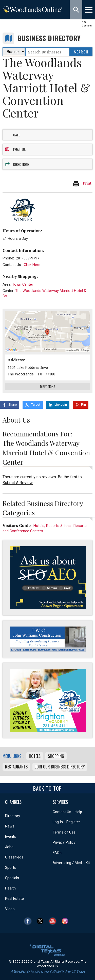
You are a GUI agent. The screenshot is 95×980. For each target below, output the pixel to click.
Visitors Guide (17, 525)
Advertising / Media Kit (71, 863)
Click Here (32, 265)
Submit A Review (18, 483)
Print (82, 184)
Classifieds (14, 857)
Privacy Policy (64, 842)
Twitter (41, 921)
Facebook (29, 921)
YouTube (54, 921)
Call (17, 135)
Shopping (56, 756)
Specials (12, 878)
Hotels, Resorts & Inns (52, 526)
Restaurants (16, 767)
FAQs (57, 853)
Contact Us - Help (67, 812)
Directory (13, 816)
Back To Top (48, 788)
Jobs (9, 847)
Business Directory (49, 38)
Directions (21, 164)
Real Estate (14, 899)
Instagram (66, 921)
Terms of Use (64, 832)
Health (10, 888)
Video (10, 909)
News (10, 826)
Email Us (19, 149)
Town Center (23, 284)
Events (11, 837)
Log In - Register (66, 822)
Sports (11, 868)
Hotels (35, 756)
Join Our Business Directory (60, 767)
